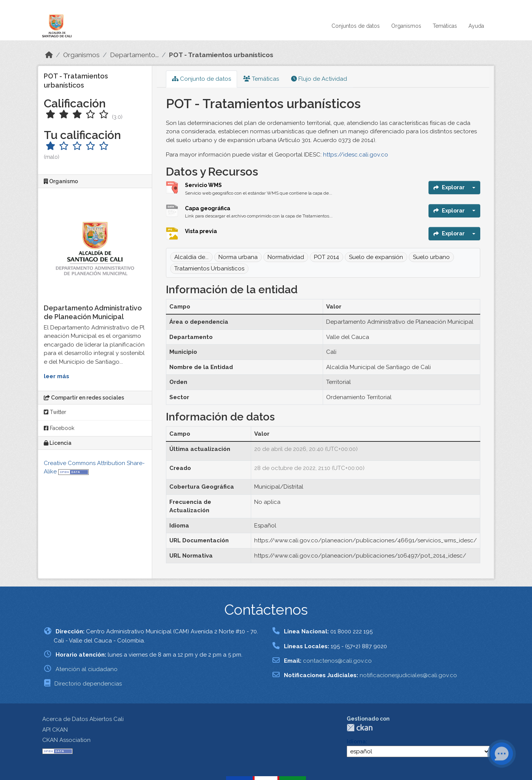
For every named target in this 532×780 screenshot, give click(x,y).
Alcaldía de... (191, 257)
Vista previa (201, 231)
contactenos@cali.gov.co (337, 661)
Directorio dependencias (88, 684)
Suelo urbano (431, 257)
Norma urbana (238, 257)
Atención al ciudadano (87, 669)
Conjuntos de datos (356, 26)
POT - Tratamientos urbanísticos (221, 55)
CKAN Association (66, 740)
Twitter (55, 412)
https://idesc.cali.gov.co (356, 155)
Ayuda (476, 26)
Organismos (406, 26)
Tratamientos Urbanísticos (209, 269)
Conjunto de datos (201, 79)
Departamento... (134, 55)
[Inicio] (49, 55)
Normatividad (286, 257)
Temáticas (445, 26)
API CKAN (55, 730)
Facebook (59, 428)
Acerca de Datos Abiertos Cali (83, 719)
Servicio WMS (203, 185)
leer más (57, 376)
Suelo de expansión (376, 257)
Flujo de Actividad (319, 79)
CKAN (360, 728)
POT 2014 (327, 257)
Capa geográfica (208, 208)
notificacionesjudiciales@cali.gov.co (408, 675)
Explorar (449, 187)
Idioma (356, 742)
